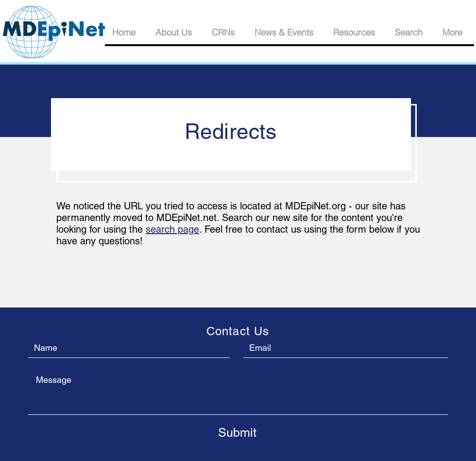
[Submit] (237, 432)
